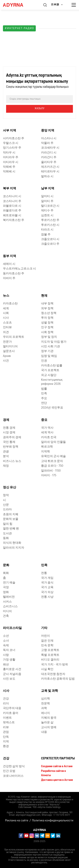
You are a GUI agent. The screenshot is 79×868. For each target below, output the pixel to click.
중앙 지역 (48, 131)
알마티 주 (47, 201)
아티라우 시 (11, 162)
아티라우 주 (11, 157)
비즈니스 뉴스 (12, 461)
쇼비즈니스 (10, 607)
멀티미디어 (10, 347)
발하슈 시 (47, 177)
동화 (6, 538)
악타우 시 (9, 153)
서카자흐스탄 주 (14, 139)
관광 (6, 452)
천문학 (45, 704)
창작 (6, 495)
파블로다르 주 (12, 211)
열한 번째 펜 (11, 529)
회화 (6, 573)
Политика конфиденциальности (53, 821)
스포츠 (7, 323)
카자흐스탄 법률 (52, 366)
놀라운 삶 (47, 723)
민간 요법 (9, 771)
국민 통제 (9, 442)
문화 (6, 565)
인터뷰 (7, 328)
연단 (44, 403)
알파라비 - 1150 (51, 471)
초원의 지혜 (11, 515)
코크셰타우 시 (50, 148)
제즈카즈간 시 (50, 167)
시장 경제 (9, 433)
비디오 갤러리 (50, 660)
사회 (6, 313)
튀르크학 (47, 447)
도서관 (7, 534)
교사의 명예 (49, 727)
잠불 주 (46, 235)
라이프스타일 (12, 628)
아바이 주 (9, 278)
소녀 (6, 641)
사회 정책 (47, 332)
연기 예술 (9, 583)
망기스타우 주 (12, 148)
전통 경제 (9, 428)
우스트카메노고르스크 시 (19, 269)
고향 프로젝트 (50, 650)
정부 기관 (47, 351)
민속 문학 (47, 646)
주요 (44, 399)
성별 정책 (47, 323)
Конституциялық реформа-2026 (52, 382)
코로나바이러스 (13, 776)
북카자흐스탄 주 (14, 220)
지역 (6, 742)
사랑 (6, 655)
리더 (6, 704)
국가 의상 (47, 592)
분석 (6, 456)
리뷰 (6, 727)
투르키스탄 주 (50, 220)
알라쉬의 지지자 (14, 548)
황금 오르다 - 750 (52, 466)
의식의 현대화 (12, 543)
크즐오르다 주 (50, 244)
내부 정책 (47, 304)
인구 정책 (47, 328)
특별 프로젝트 (50, 655)
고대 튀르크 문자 (52, 461)
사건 (6, 361)
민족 (44, 394)
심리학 (45, 699)
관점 (6, 732)
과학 (44, 708)
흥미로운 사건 (12, 669)
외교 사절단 (49, 375)
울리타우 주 (49, 162)
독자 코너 (9, 650)
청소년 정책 (49, 313)
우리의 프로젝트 (14, 337)
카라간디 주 (49, 157)
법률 (44, 389)
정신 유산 (10, 488)
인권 (44, 361)
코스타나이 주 (12, 201)
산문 (6, 505)
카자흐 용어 (11, 713)
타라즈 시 (47, 230)
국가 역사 (47, 428)
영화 (6, 592)
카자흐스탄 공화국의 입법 (58, 679)
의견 (6, 332)
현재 (44, 296)
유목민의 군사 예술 (53, 456)
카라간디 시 (49, 153)
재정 (6, 466)
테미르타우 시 (50, 172)
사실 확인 (47, 669)
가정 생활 (9, 660)
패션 (6, 665)
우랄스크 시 (11, 143)
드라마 (7, 510)
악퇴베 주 (9, 167)
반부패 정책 (11, 447)
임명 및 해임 (49, 356)
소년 (6, 636)
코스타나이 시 (12, 196)
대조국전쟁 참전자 (53, 674)
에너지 (45, 713)
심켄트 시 (47, 216)
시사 (6, 318)
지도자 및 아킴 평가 (54, 342)
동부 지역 (10, 256)
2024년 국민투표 (52, 408)
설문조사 (9, 351)
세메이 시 (9, 264)
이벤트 (7, 718)
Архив (7, 356)
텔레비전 (9, 597)
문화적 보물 (11, 519)
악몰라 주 (47, 143)
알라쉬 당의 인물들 (53, 442)
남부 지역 (48, 189)
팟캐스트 (9, 723)
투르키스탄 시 (50, 225)
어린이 (45, 636)
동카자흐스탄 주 (14, 274)
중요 (44, 420)
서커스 (7, 602)
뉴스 (6, 296)
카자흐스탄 (10, 304)
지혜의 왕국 (49, 718)
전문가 (7, 342)
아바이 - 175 (49, 476)
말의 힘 (8, 524)
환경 (6, 746)
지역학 (45, 452)
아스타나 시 (49, 139)
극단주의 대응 (12, 708)
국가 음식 (47, 583)
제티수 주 (47, 211)
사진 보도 (9, 679)
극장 (6, 587)
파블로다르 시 (12, 206)
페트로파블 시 (12, 216)
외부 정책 (47, 309)
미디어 (7, 611)
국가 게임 (47, 578)
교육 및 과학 (50, 691)
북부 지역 (10, 189)
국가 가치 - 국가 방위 (55, 665)
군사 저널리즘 (12, 674)
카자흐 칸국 (49, 438)
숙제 (6, 646)
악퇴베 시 (9, 172)
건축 (6, 616)
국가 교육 (47, 587)
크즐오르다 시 (50, 239)
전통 (44, 573)
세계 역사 (47, 433)
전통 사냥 (47, 597)
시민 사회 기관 (51, 347)
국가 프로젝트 (50, 370)
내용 (44, 732)
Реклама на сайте (17, 821)
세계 (6, 309)
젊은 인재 (47, 641)
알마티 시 (47, 196)
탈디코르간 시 (50, 206)
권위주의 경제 (12, 438)
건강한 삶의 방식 (14, 766)
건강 (6, 699)
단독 (6, 737)
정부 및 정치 (49, 337)
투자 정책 (47, 318)
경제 (6, 420)
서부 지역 (10, 131)
